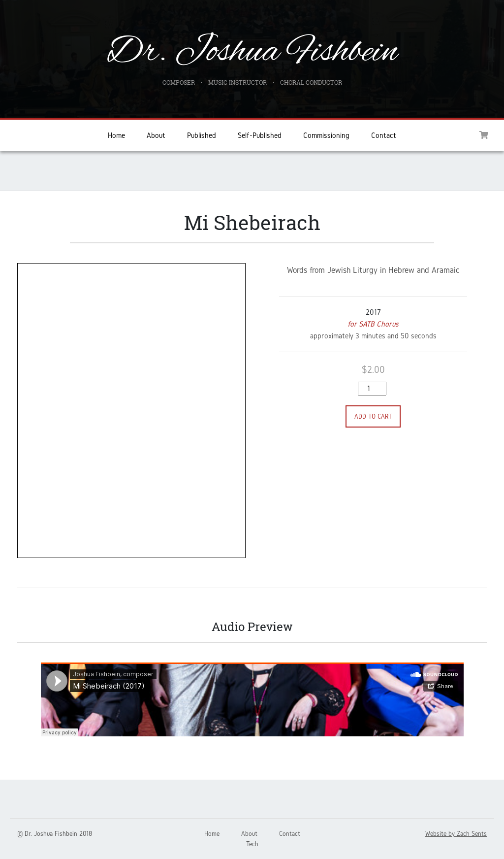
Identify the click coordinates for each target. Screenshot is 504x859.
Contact (384, 135)
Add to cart (373, 416)
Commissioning (326, 135)
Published (202, 135)
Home (116, 135)
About (156, 135)
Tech (252, 844)
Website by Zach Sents (456, 834)
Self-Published (260, 135)
